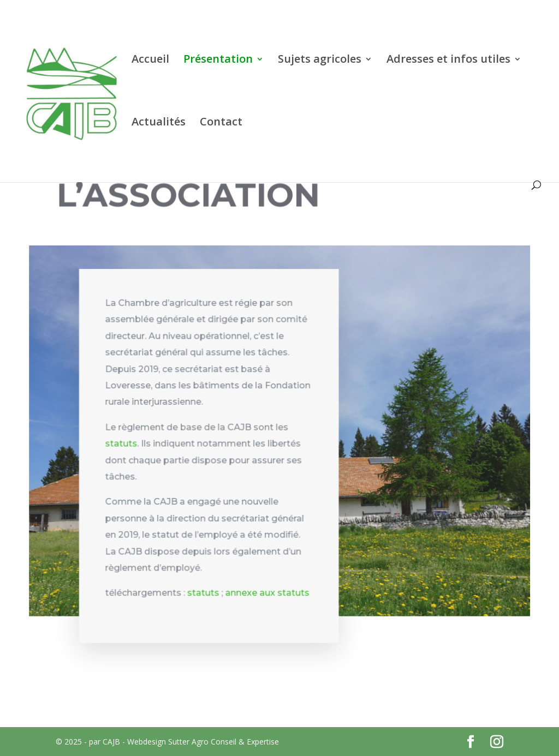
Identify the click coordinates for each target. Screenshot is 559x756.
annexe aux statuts (268, 595)
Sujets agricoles (320, 61)
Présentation (218, 61)
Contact (221, 123)
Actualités (159, 123)
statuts (123, 447)
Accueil (150, 61)
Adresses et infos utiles (448, 61)
